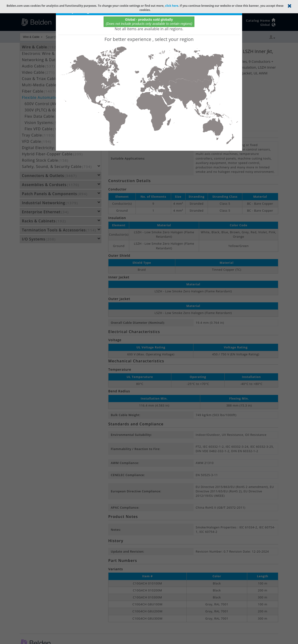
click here (172, 6)
